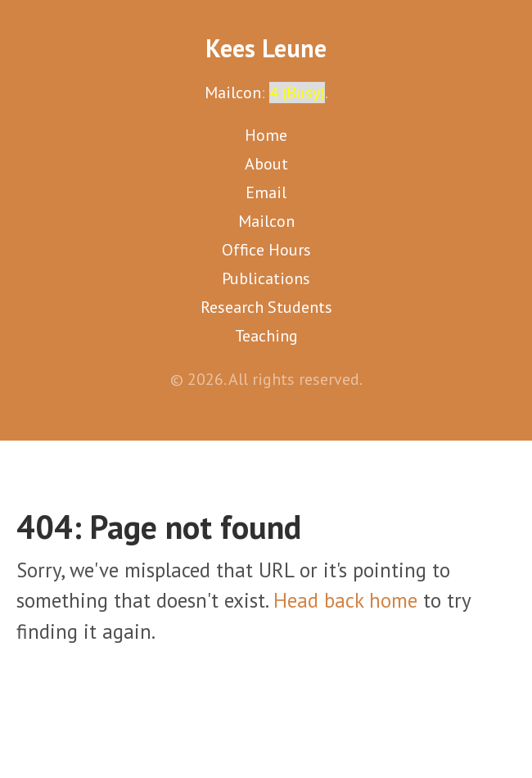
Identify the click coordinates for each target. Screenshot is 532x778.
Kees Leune (266, 48)
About (266, 164)
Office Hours (266, 250)
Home (266, 135)
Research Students (266, 307)
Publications (266, 278)
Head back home (345, 600)
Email (266, 192)
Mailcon (233, 93)
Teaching (266, 336)
